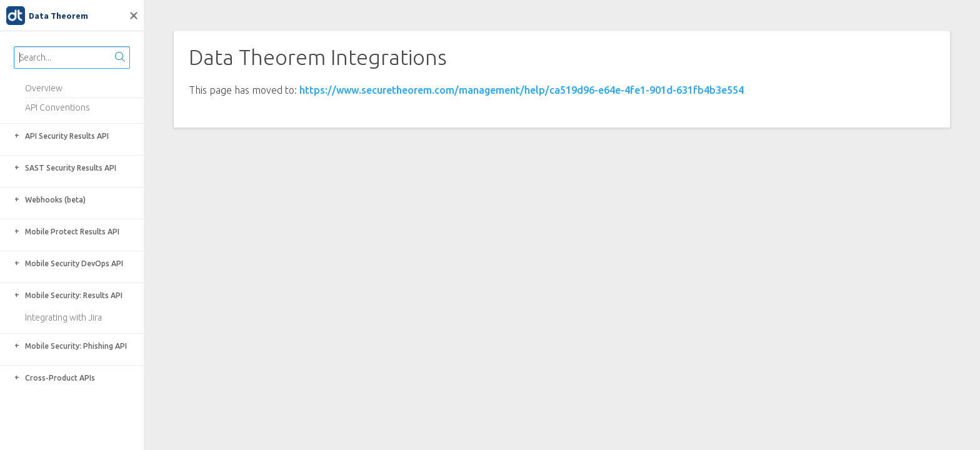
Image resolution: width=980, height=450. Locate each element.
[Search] (120, 57)
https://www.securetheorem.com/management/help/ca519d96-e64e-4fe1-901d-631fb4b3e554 (522, 90)
